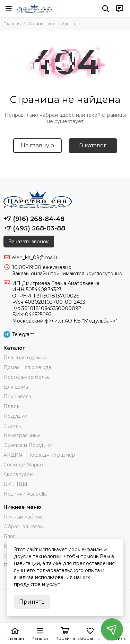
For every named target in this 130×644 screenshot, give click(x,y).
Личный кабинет (24, 517)
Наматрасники (22, 435)
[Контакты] (120, 9)
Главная (12, 23)
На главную (37, 145)
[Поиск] (106, 9)
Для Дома (16, 387)
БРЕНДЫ (15, 484)
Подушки (15, 416)
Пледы (12, 406)
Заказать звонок (29, 242)
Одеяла (13, 426)
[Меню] (9, 9)
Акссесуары (18, 474)
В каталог (93, 145)
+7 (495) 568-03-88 (34, 228)
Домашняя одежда (27, 367)
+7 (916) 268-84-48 (34, 219)
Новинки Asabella (25, 494)
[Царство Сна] (34, 9)
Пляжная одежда (25, 358)
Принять (32, 602)
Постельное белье (27, 377)
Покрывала (17, 397)
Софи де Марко (23, 465)
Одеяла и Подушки (28, 445)
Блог (9, 536)
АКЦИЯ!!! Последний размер (39, 455)
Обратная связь (23, 527)
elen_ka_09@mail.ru (36, 258)
